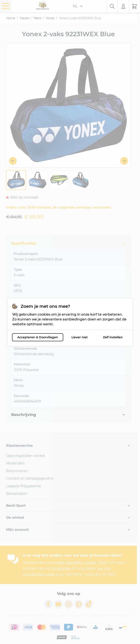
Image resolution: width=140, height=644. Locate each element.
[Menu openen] (6, 6)
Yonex (50, 18)
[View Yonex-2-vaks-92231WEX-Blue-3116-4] (81, 180)
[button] (69, 446)
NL (78, 6)
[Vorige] (13, 161)
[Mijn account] (123, 6)
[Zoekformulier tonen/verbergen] (112, 6)
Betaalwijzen (17, 494)
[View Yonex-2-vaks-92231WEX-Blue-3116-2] (38, 180)
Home (11, 18)
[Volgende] (124, 161)
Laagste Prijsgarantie (24, 486)
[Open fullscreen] (69, 105)
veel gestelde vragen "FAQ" (82, 563)
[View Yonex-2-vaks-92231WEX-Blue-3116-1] (16, 180)
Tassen (25, 18)
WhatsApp (61, 568)
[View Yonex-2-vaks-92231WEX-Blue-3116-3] (59, 180)
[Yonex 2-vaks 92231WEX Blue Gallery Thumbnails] (48, 180)
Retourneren (17, 471)
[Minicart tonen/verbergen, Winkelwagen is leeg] (135, 6)
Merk (38, 18)
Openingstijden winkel (25, 456)
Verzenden (15, 463)
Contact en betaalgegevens (30, 478)
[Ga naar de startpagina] (43, 5)
